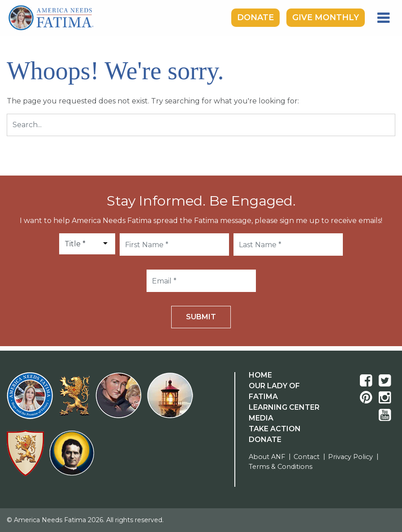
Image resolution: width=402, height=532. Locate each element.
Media (261, 418)
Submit (201, 317)
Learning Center (284, 407)
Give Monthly (326, 17)
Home (260, 375)
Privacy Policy (350, 457)
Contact (307, 457)
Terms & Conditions (281, 467)
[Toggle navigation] (383, 18)
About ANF (267, 457)
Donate (255, 17)
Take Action (275, 429)
